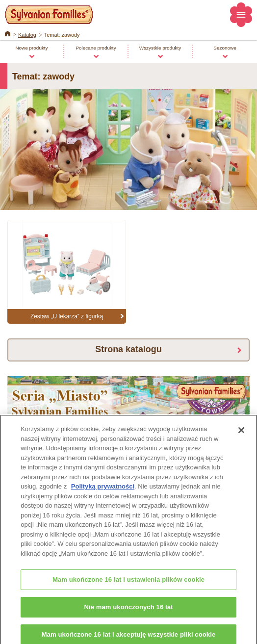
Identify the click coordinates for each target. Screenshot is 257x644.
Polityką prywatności (103, 490)
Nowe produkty (31, 48)
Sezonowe (225, 48)
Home (8, 33)
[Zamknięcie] (241, 434)
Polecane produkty (96, 48)
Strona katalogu (128, 349)
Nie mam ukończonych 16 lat (128, 611)
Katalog (27, 35)
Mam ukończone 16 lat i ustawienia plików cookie (128, 583)
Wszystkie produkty (160, 48)
